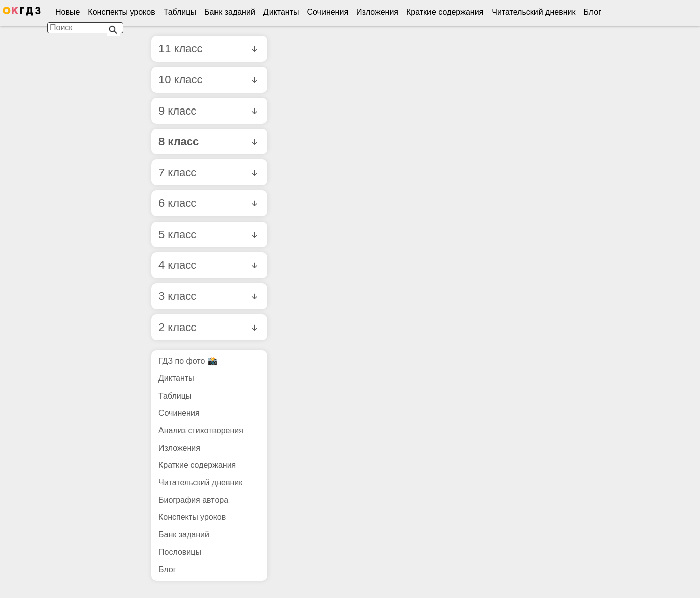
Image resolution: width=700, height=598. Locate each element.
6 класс (208, 203)
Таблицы (180, 12)
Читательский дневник (533, 12)
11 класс (208, 49)
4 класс (208, 265)
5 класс (208, 234)
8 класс (208, 142)
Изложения (377, 12)
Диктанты (281, 12)
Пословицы (180, 552)
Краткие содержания (445, 12)
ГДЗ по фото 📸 (188, 361)
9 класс (208, 111)
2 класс (208, 327)
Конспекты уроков (121, 12)
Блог (592, 12)
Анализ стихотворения (201, 431)
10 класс (208, 79)
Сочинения (328, 12)
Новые (67, 12)
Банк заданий (230, 12)
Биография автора (193, 500)
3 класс (208, 296)
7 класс (208, 172)
